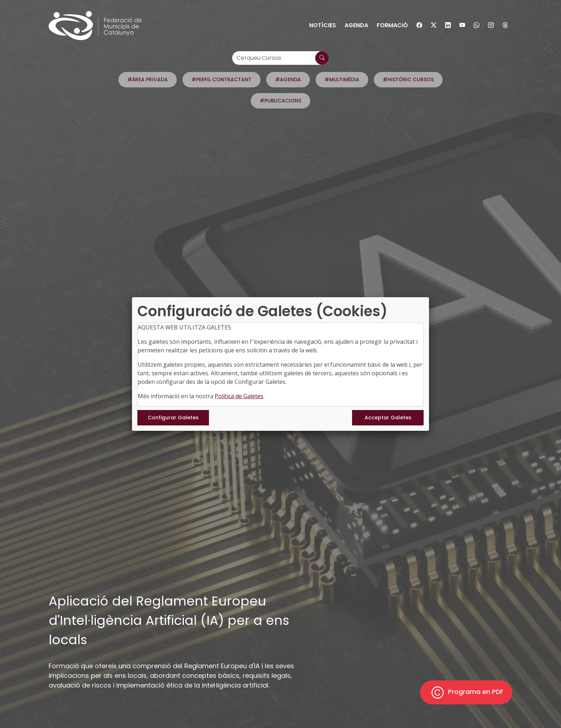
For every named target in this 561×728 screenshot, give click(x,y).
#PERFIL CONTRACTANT (221, 79)
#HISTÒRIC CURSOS (408, 79)
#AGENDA (288, 79)
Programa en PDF (466, 692)
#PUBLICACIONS (280, 101)
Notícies (323, 25)
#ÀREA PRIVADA (148, 79)
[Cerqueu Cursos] (280, 58)
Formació (392, 25)
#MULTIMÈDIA (342, 79)
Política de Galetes (239, 396)
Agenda (356, 25)
